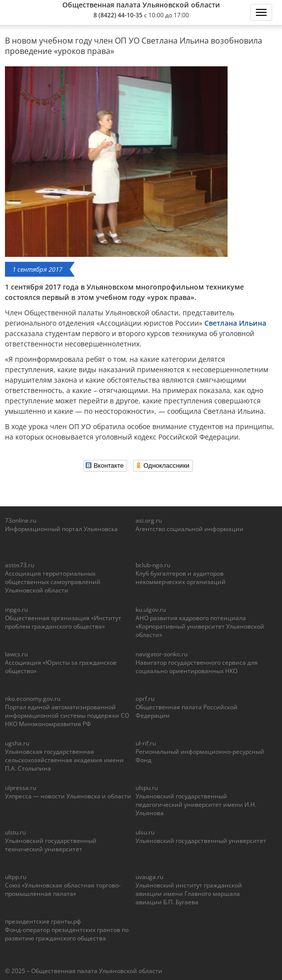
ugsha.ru (17, 743)
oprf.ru (145, 699)
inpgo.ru (16, 610)
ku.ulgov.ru (151, 610)
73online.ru (21, 520)
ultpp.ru (16, 877)
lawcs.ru (16, 654)
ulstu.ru (15, 832)
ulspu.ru (147, 788)
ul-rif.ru (146, 743)
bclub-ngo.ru (153, 565)
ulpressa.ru (21, 788)
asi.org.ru (149, 520)
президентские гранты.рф (43, 921)
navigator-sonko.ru (162, 654)
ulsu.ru (145, 832)
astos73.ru (20, 565)
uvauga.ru (149, 877)
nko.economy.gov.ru (33, 699)
